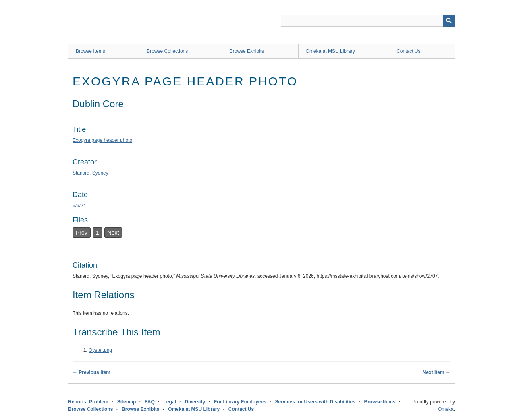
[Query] (368, 21)
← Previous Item (91, 372)
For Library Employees (240, 402)
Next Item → (437, 372)
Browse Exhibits (247, 51)
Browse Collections (167, 51)
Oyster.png (100, 350)
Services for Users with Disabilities (315, 402)
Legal (169, 402)
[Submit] (449, 21)
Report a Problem (88, 402)
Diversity (195, 402)
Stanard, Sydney (90, 173)
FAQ (150, 402)
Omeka (446, 409)
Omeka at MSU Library (330, 51)
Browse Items (90, 51)
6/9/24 (79, 206)
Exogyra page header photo (102, 140)
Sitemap (127, 402)
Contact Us (408, 51)
